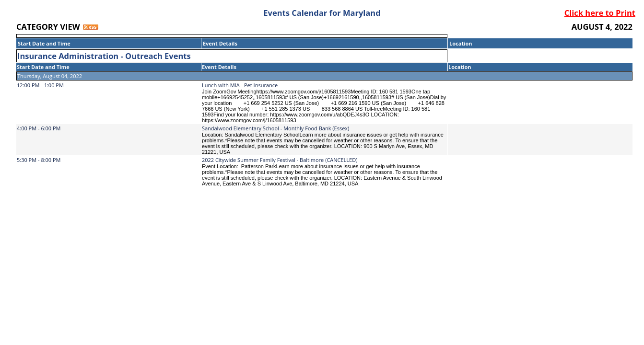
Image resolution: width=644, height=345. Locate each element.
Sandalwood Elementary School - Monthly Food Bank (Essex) (275, 128)
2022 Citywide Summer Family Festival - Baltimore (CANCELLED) (280, 160)
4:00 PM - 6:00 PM (39, 128)
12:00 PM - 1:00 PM (40, 85)
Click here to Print (600, 13)
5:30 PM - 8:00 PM (39, 160)
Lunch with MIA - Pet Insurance (240, 85)
